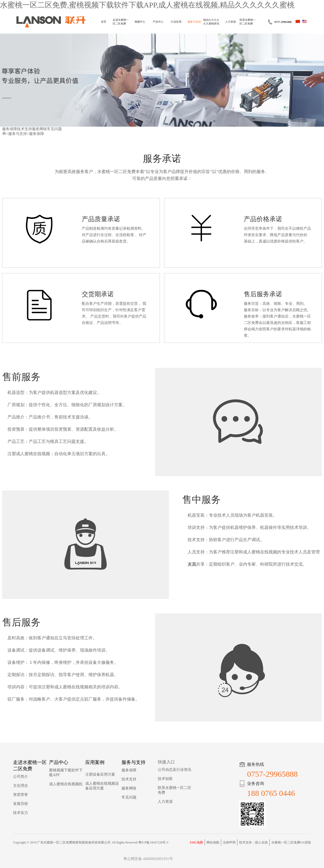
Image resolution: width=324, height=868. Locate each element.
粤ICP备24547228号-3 (153, 842)
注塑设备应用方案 (100, 774)
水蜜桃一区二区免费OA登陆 (291, 842)
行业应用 (176, 22)
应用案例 (95, 762)
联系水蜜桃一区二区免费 (248, 22)
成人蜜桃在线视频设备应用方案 (102, 786)
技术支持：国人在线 (253, 842)
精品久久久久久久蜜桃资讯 (211, 22)
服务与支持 (194, 22)
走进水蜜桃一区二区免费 (121, 22)
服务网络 (39, 129)
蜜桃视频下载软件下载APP (66, 773)
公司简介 (21, 777)
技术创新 (165, 779)
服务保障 (10, 129)
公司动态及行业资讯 (175, 770)
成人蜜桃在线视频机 (66, 784)
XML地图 (196, 842)
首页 (104, 22)
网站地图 (213, 842)
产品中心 (158, 22)
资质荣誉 (21, 795)
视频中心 (140, 22)
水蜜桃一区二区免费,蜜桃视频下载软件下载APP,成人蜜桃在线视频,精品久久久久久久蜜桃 (147, 5)
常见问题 (54, 129)
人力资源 (230, 22)
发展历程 (21, 804)
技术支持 (25, 129)
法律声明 (229, 842)
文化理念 (21, 786)
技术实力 (21, 813)
